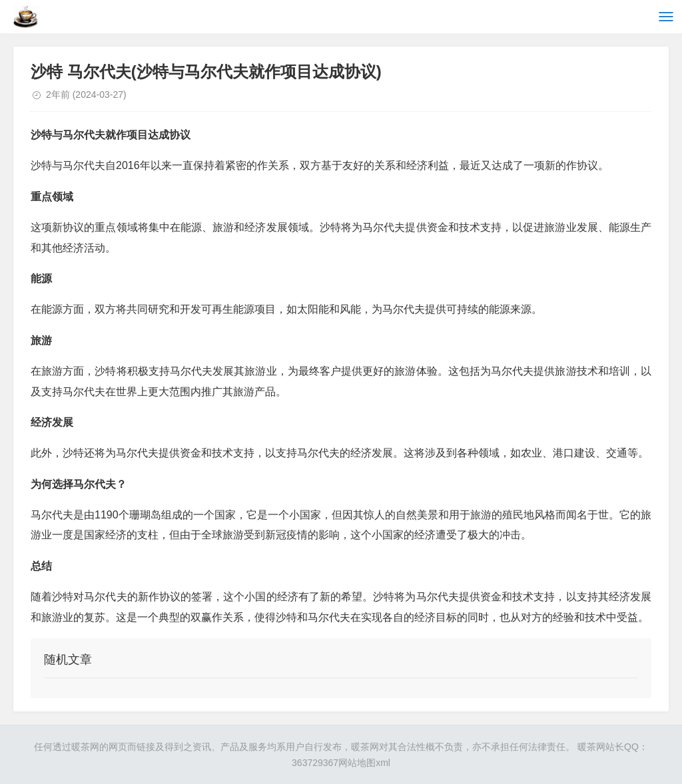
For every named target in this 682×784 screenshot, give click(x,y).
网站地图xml (364, 763)
